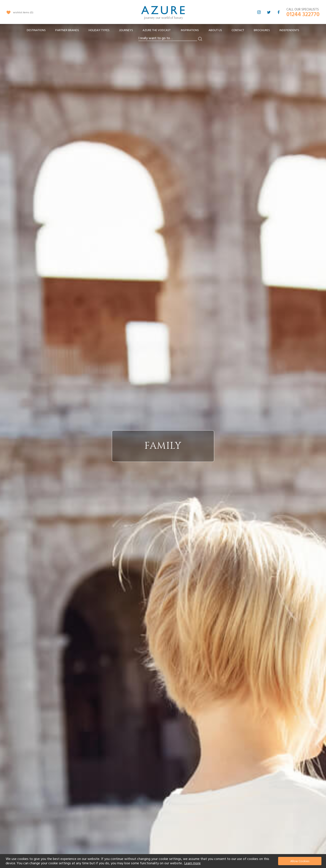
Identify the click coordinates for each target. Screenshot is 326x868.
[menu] (163, 32)
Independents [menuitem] (289, 30)
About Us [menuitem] (215, 30)
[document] (164, 861)
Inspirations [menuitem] (190, 30)
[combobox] (168, 38)
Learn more (192, 863)
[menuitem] (36, 30)
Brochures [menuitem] (262, 30)
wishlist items (23, 13)
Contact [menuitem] (238, 30)
